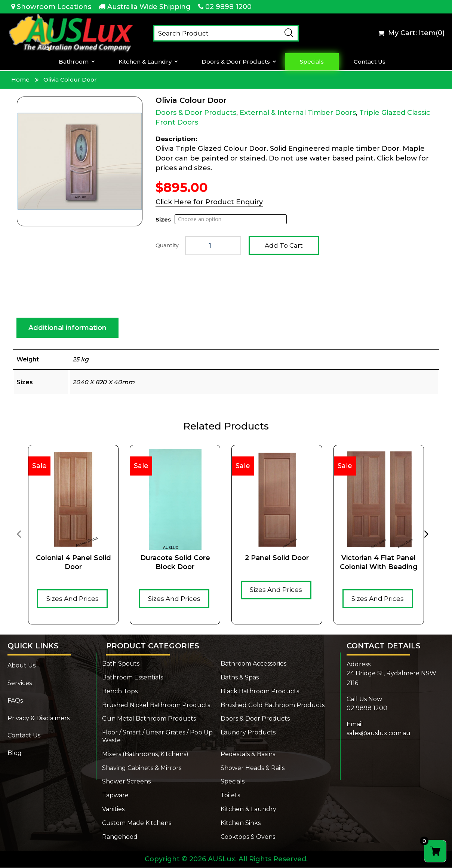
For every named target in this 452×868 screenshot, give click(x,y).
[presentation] (19, 534)
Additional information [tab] (67, 328)
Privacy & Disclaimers (39, 719)
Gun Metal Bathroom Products (149, 719)
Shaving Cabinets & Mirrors (142, 768)
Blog (15, 753)
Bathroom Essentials (133, 678)
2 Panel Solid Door (277, 558)
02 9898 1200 (228, 7)
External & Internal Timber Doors (298, 113)
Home (20, 80)
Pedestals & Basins (248, 754)
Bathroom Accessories (253, 664)
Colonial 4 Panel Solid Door (73, 563)
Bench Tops (120, 692)
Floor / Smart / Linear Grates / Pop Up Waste (157, 737)
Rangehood (120, 837)
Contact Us (370, 62)
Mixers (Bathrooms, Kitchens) (145, 754)
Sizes (163, 220)
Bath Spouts (121, 664)
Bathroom (74, 62)
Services (20, 683)
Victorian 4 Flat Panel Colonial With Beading (379, 563)
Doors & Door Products (236, 62)
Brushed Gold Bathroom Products (273, 705)
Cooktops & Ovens (248, 837)
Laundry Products (248, 733)
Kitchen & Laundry (145, 62)
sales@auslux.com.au (379, 733)
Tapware (115, 796)
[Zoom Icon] (80, 161)
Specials (312, 62)
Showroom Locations (54, 7)
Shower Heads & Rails (253, 768)
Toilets (230, 796)
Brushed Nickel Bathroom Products (156, 705)
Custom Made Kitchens (137, 823)
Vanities (113, 809)
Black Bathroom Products (260, 692)
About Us (21, 666)
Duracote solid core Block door (175, 563)
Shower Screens (126, 782)
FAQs (15, 701)
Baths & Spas (240, 678)
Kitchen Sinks (241, 823)
